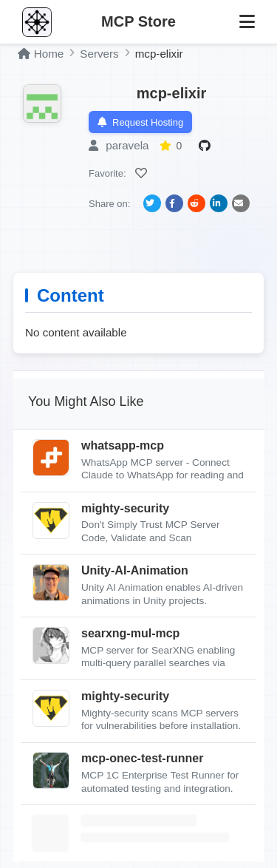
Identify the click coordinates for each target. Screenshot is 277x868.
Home (41, 54)
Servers (99, 54)
